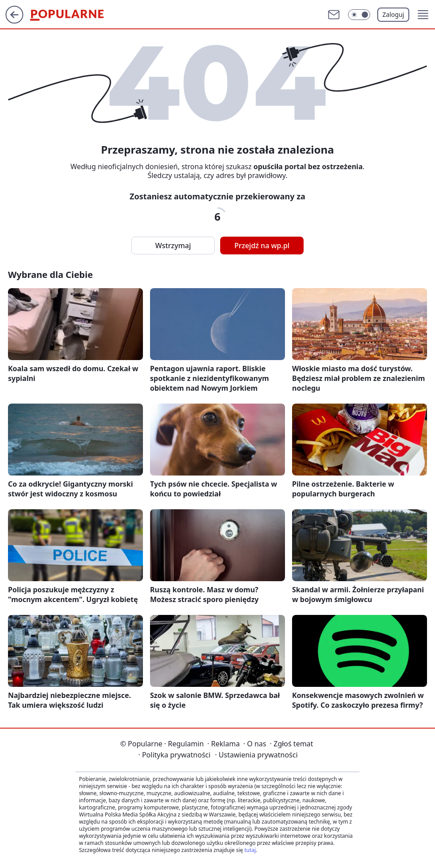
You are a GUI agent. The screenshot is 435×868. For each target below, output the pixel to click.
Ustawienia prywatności (256, 755)
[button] (423, 15)
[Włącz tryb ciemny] (359, 15)
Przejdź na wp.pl (262, 246)
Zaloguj (393, 14)
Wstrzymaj (173, 246)
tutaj (250, 850)
